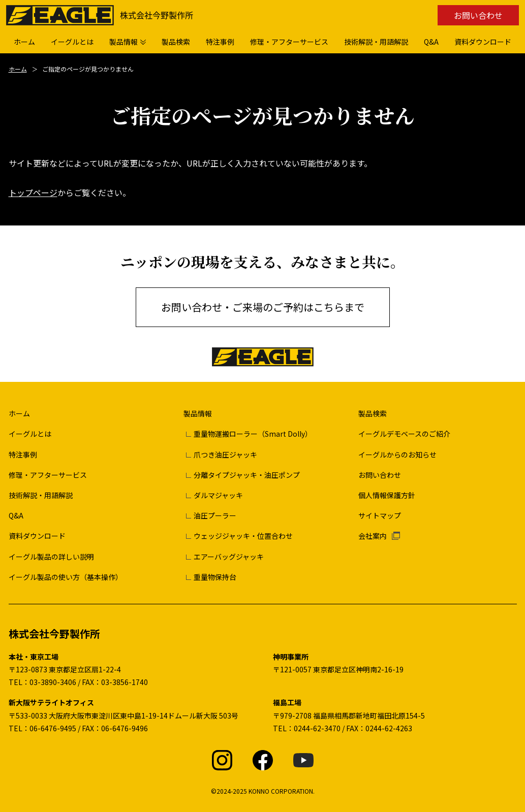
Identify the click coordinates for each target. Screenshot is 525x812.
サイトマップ (380, 515)
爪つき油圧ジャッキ (225, 454)
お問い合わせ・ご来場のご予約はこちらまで (263, 307)
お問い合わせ (478, 15)
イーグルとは (30, 434)
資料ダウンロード (37, 536)
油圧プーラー (215, 515)
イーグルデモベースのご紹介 (404, 434)
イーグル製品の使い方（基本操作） (66, 577)
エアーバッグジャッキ (229, 557)
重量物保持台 (215, 577)
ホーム (18, 69)
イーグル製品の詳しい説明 (51, 557)
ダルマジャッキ (218, 495)
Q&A (16, 515)
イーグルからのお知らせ (397, 454)
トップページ (33, 192)
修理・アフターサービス (48, 475)
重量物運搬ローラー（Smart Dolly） (253, 434)
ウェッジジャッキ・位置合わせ (243, 536)
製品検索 (373, 413)
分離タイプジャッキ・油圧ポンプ (247, 475)
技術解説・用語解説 (41, 495)
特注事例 (23, 454)
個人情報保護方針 (387, 495)
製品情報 (198, 413)
